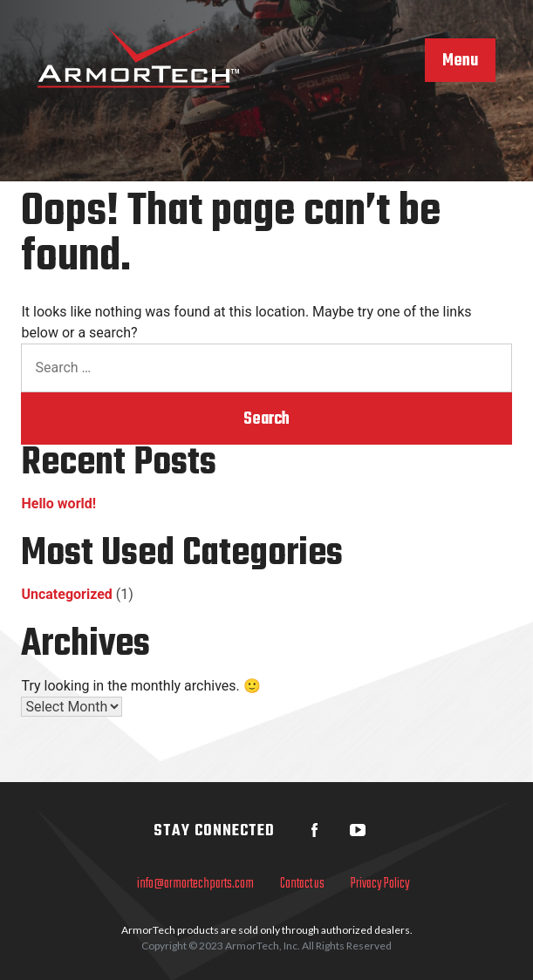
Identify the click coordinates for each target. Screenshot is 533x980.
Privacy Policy (380, 884)
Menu (460, 61)
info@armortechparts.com (195, 884)
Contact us (302, 884)
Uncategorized (66, 594)
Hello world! (58, 504)
